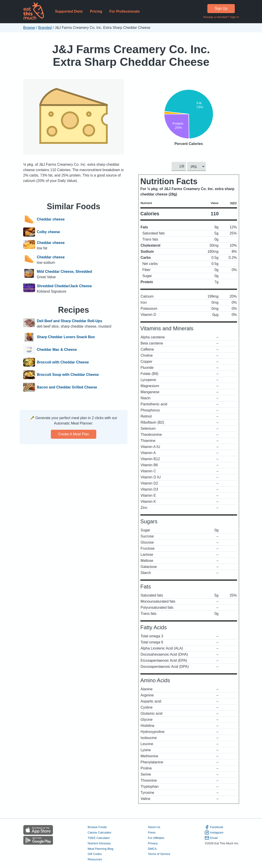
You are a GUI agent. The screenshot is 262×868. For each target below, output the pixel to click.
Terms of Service (159, 854)
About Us (154, 827)
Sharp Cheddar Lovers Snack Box (66, 337)
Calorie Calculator (99, 832)
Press (152, 832)
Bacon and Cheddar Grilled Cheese (67, 387)
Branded (45, 28)
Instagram (214, 833)
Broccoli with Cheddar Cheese (63, 362)
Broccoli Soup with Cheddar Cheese (68, 375)
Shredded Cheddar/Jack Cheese (64, 286)
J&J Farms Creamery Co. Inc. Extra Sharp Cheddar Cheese (131, 56)
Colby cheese (48, 232)
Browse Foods (97, 827)
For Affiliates (156, 838)
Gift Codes (95, 854)
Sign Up (221, 8)
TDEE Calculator (99, 838)
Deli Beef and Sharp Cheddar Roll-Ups (69, 321)
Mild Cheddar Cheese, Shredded (64, 272)
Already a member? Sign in (221, 17)
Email (211, 838)
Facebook (214, 827)
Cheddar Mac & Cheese (57, 350)
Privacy (153, 843)
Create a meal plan (73, 434)
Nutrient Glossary (99, 843)
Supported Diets (69, 11)
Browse (29, 28)
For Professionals (124, 11)
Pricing (96, 11)
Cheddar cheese (51, 219)
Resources (95, 860)
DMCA (152, 849)
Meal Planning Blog (100, 849)
